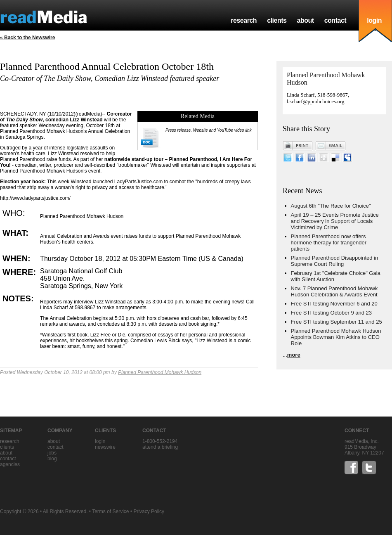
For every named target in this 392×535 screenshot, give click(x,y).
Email (331, 146)
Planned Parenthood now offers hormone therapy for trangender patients (329, 243)
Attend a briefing (160, 447)
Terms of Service (110, 511)
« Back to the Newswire (27, 38)
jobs (52, 453)
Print (298, 146)
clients (277, 20)
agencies (10, 464)
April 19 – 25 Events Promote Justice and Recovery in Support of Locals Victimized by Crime (335, 221)
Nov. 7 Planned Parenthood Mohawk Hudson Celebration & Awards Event (334, 291)
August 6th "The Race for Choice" (331, 206)
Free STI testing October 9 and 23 (332, 313)
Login (100, 441)
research (244, 20)
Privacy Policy (149, 511)
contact (335, 20)
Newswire (105, 447)
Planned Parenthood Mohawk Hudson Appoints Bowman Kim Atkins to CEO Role (336, 337)
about (305, 20)
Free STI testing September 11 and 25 (337, 322)
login (374, 20)
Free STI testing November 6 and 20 (334, 304)
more (294, 355)
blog (52, 459)
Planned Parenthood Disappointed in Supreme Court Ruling (335, 261)
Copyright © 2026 (19, 511)
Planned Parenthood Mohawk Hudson (160, 372)
